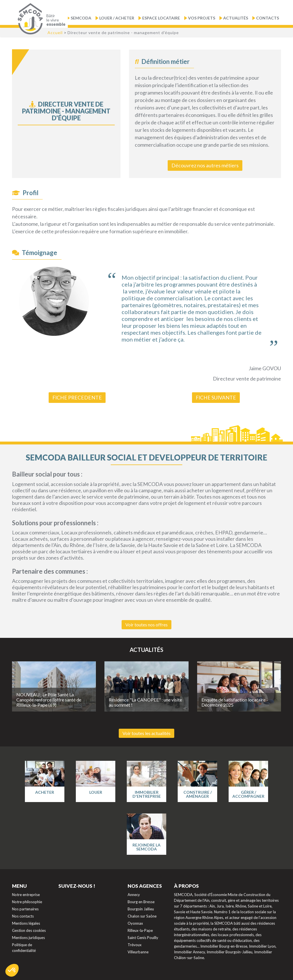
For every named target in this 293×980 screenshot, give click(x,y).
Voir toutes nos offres (146, 624)
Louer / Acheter (117, 18)
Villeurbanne (138, 951)
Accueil (55, 33)
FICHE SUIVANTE (216, 397)
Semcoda (81, 18)
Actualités (236, 18)
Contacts (268, 18)
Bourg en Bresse (141, 901)
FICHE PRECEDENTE (77, 397)
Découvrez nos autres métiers (205, 165)
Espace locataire (161, 18)
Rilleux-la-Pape (140, 930)
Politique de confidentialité (24, 947)
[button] (12, 970)
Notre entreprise (26, 894)
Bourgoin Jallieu (141, 908)
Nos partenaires (25, 908)
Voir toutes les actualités (146, 733)
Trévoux (135, 944)
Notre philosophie (27, 901)
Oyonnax (135, 923)
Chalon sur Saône (142, 916)
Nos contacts (23, 916)
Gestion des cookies (29, 930)
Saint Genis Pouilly (143, 937)
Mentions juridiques (28, 937)
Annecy (134, 894)
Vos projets (202, 18)
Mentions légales (26, 923)
